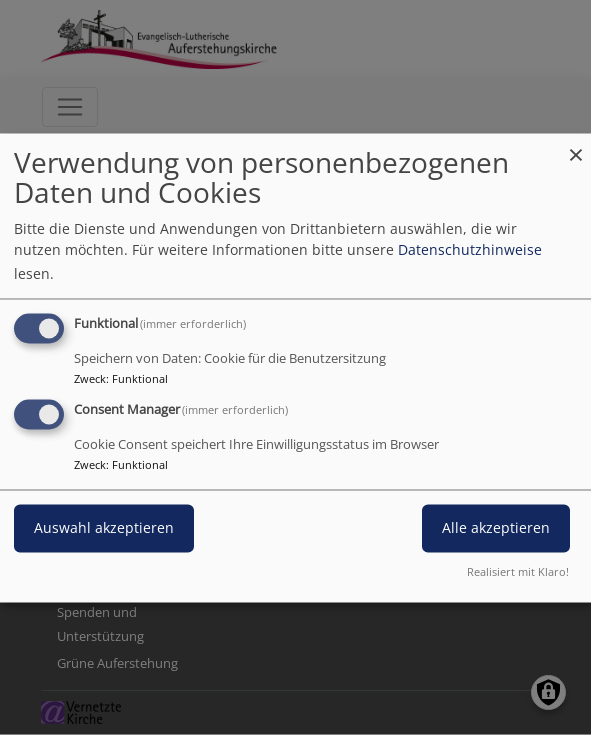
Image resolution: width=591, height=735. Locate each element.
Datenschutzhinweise (470, 249)
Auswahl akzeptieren (104, 527)
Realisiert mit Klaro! (518, 571)
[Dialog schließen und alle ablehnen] (576, 145)
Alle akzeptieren (496, 527)
